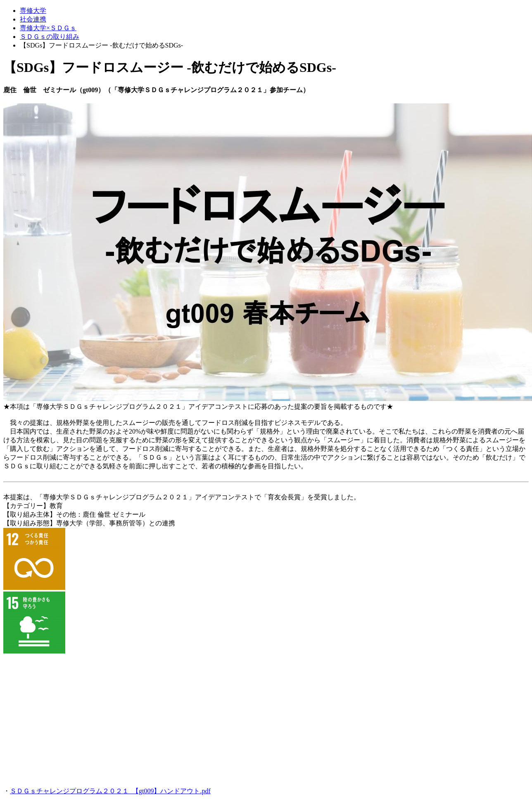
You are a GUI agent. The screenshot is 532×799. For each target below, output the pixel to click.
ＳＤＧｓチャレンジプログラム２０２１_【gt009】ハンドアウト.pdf (110, 791)
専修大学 (33, 11)
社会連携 (33, 19)
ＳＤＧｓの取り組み (50, 37)
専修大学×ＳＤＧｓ (48, 28)
